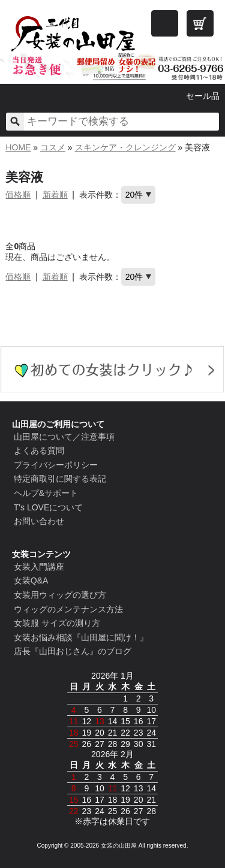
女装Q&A (31, 580)
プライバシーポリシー (56, 465)
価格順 (18, 195)
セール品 (203, 96)
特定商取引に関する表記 (60, 479)
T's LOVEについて (48, 507)
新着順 (55, 195)
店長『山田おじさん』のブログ (73, 651)
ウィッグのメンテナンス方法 (68, 609)
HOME (18, 147)
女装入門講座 (39, 567)
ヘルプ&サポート (46, 493)
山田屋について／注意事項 (64, 437)
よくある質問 (39, 450)
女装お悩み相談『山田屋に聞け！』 (81, 637)
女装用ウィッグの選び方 (60, 595)
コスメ (53, 147)
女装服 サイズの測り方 (57, 623)
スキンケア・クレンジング (125, 147)
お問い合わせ (39, 521)
